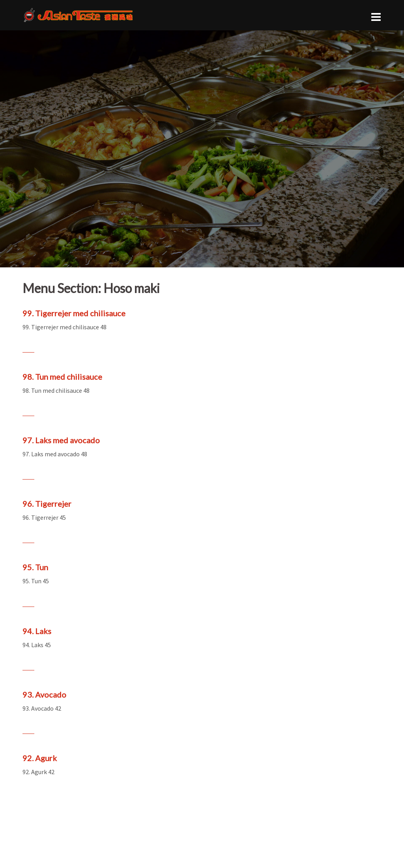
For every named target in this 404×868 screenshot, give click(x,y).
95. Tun (35, 567)
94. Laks (37, 631)
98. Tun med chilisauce (62, 377)
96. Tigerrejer (47, 504)
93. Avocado (44, 694)
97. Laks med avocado (61, 440)
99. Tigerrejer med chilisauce (74, 313)
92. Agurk (40, 758)
